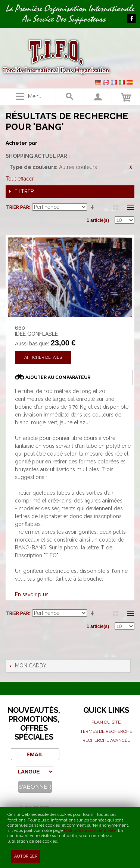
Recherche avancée (106, 740)
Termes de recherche (106, 731)
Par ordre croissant (94, 207)
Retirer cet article (131, 167)
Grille (116, 207)
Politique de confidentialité (90, 831)
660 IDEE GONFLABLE (36, 331)
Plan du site (106, 722)
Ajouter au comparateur (58, 377)
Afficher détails (43, 358)
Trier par (17, 207)
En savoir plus (32, 594)
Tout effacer (20, 179)
